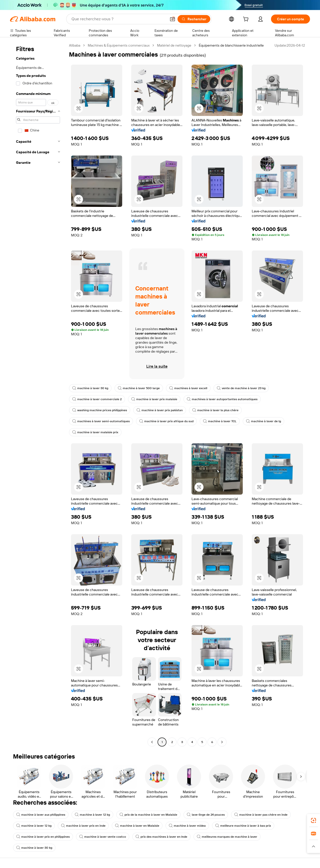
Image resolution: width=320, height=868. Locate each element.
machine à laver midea (187, 826)
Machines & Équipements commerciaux (119, 45)
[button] (172, 19)
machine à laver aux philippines (41, 815)
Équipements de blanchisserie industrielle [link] (231, 45)
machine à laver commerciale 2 (97, 399)
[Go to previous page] (152, 742)
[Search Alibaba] (118, 19)
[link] (313, 820)
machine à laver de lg (263, 421)
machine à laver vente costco (103, 837)
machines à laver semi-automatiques (101, 421)
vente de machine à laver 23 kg (241, 388)
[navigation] (38, 394)
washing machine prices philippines (100, 410)
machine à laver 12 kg (92, 815)
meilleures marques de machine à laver (227, 837)
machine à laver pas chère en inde (261, 815)
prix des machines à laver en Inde (161, 837)
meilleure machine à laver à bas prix (243, 826)
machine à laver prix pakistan (160, 410)
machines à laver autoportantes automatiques (222, 399)
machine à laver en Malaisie (137, 826)
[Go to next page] (222, 742)
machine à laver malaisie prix (95, 432)
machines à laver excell (188, 388)
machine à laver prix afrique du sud (166, 421)
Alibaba (75, 45)
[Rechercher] (194, 19)
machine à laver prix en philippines (43, 837)
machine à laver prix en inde (83, 826)
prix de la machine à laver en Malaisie (148, 815)
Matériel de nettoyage (174, 45)
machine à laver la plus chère (215, 410)
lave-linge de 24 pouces (206, 815)
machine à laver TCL (220, 421)
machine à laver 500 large (139, 388)
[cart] (247, 20)
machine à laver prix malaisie (154, 399)
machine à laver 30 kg (90, 388)
